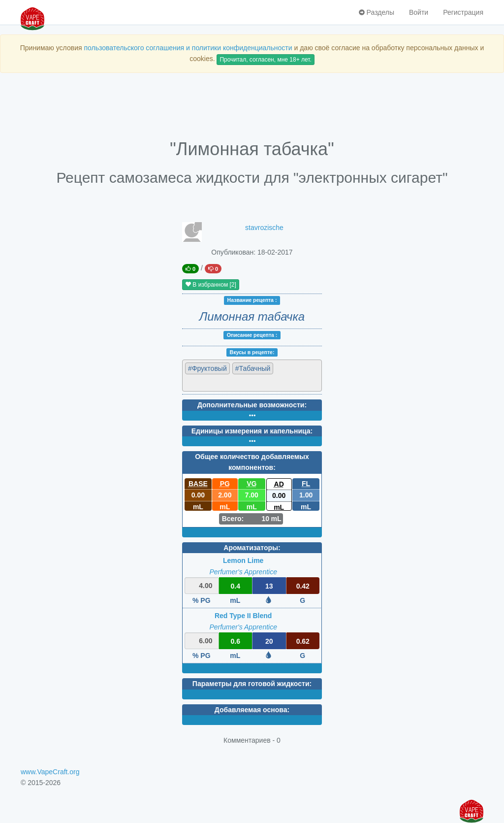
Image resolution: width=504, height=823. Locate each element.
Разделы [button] (377, 12)
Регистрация (463, 12)
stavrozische (264, 228)
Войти (419, 12)
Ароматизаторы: (252, 548)
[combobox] (252, 376)
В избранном (211, 285)
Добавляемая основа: (252, 710)
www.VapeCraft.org (50, 772)
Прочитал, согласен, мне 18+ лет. (265, 60)
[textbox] (228, 382)
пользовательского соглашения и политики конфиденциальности (188, 48)
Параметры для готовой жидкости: (252, 684)
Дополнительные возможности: (252, 405)
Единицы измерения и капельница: (252, 431)
